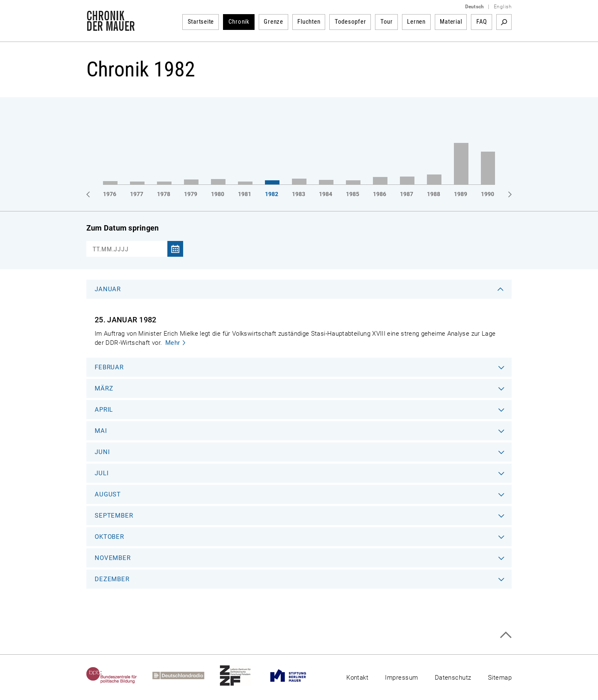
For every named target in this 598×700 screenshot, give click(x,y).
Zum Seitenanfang (506, 635)
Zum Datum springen (123, 228)
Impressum (401, 678)
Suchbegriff (504, 22)
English (503, 7)
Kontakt (357, 678)
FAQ (482, 22)
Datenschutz (453, 678)
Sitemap (500, 678)
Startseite (201, 22)
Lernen (416, 22)
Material (451, 22)
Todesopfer (350, 22)
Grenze (273, 22)
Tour (387, 22)
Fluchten (309, 22)
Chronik (239, 22)
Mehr (173, 343)
